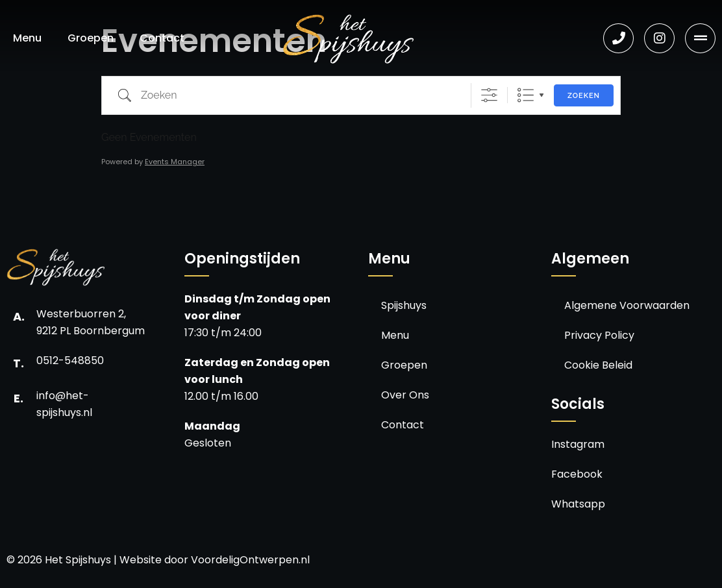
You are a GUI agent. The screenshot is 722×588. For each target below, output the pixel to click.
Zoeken (584, 96)
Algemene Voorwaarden (627, 305)
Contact (162, 38)
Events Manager (175, 162)
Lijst (526, 95)
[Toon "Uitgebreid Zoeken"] (489, 95)
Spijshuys (404, 305)
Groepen (91, 38)
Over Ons (405, 395)
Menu (27, 38)
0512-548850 (70, 361)
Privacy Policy (599, 335)
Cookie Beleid (598, 365)
